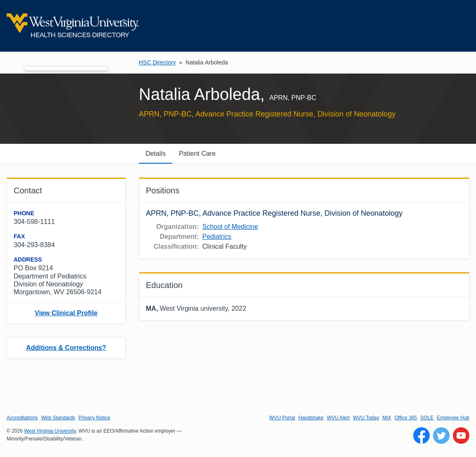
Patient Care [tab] (197, 154)
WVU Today (366, 418)
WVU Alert (338, 418)
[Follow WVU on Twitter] (441, 436)
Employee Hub (453, 418)
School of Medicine (230, 227)
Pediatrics (217, 237)
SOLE (427, 418)
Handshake (311, 418)
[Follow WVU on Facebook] (421, 436)
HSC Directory (157, 62)
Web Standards (58, 418)
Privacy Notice (94, 418)
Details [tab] (156, 154)
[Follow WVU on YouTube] (461, 436)
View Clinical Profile (66, 313)
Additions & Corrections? (66, 348)
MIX (387, 418)
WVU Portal (282, 418)
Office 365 (406, 418)
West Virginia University (50, 431)
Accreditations (22, 418)
